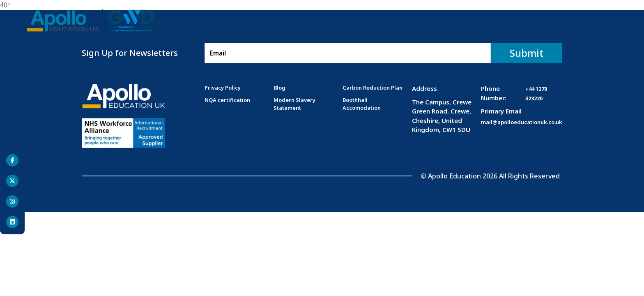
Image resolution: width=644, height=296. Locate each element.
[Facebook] (12, 160)
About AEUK (276, 21)
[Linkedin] (12, 222)
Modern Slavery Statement (294, 104)
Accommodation (564, 21)
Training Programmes (494, 21)
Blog (603, 21)
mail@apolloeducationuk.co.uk (522, 122)
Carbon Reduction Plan (373, 88)
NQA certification (227, 100)
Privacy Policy (223, 88)
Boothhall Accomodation (362, 104)
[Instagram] (12, 201)
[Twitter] (12, 181)
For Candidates (426, 21)
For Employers (374, 21)
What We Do (327, 21)
